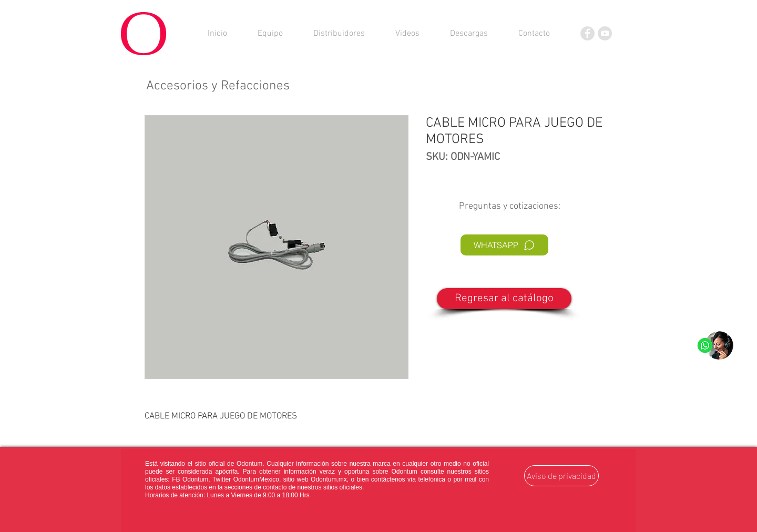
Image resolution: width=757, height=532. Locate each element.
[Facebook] (587, 33)
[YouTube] (605, 33)
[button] (469, 34)
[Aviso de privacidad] (561, 476)
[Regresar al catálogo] (504, 299)
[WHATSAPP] (504, 245)
